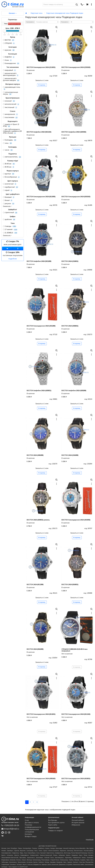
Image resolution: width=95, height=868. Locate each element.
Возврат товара (31, 836)
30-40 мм (9, 164)
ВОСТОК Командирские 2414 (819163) (76, 197)
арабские (9, 220)
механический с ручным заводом (11, 79)
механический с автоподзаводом (11, 74)
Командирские (11, 63)
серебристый (11, 187)
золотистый (10, 184)
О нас (27, 820)
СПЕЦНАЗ (9, 43)
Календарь (10, 140)
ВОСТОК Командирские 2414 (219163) (76, 67)
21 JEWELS (10, 233)
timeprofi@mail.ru (10, 829)
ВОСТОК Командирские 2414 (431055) (76, 520)
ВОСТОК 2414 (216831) (70, 261)
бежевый (9, 197)
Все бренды (53, 820)
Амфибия (9, 57)
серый (8, 190)
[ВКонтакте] (3, 836)
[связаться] (82, 5)
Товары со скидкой (55, 831)
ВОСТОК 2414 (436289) (35, 455)
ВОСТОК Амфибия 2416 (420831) (39, 391)
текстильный (10, 107)
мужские (9, 50)
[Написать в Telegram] (10, 832)
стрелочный (10, 213)
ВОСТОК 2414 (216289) (70, 455)
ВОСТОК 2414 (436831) (70, 326)
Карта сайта (53, 825)
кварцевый (9, 70)
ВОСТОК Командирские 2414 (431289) (41, 326)
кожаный (9, 101)
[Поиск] (59, 5)
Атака (7, 60)
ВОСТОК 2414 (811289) (35, 584)
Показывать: (65, 22)
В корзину (42, 85)
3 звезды (10, 226)
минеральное (10, 114)
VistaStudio (90, 840)
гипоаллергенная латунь (10, 93)
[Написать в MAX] (3, 832)
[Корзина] (87, 5)
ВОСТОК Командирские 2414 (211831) (41, 67)
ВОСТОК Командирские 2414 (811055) (41, 197)
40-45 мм (9, 167)
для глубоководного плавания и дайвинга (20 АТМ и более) (12, 131)
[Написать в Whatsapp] (6, 832)
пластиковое (10, 117)
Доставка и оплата (32, 823)
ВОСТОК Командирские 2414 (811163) (76, 714)
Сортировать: (30, 22)
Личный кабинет (78, 820)
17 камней (10, 230)
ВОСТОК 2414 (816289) (35, 649)
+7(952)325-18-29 (10, 825)
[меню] (91, 5)
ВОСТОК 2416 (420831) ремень (38, 520)
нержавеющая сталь (12, 88)
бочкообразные (11, 177)
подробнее (13, 259)
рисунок (9, 204)
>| (37, 802)
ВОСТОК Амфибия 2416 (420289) (74, 391)
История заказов (78, 823)
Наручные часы (37, 13)
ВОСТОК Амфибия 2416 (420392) (74, 132)
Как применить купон (56, 823)
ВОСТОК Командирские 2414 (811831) (41, 714)
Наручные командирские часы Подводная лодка (65, 13)
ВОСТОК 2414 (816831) (70, 584)
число (8, 150)
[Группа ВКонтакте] (7, 248)
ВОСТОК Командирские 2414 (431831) (76, 779)
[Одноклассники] (18, 248)
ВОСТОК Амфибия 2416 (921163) (39, 132)
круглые (9, 174)
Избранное (76, 825)
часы (8, 143)
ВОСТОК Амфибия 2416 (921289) (39, 261)
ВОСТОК (9, 40)
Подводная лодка (14, 24)
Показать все (8, 206)
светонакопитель (12, 157)
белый (8, 200)
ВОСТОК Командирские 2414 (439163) (41, 779)
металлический (11, 104)
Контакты (28, 834)
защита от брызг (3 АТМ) (11, 125)
